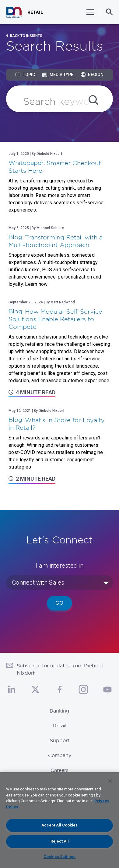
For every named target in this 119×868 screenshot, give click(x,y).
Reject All (60, 841)
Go (60, 603)
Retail (60, 726)
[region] (60, 820)
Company (60, 755)
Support (60, 740)
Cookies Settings (60, 857)
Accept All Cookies (60, 825)
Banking (60, 711)
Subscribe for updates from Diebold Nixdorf (60, 669)
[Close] (110, 781)
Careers (60, 770)
